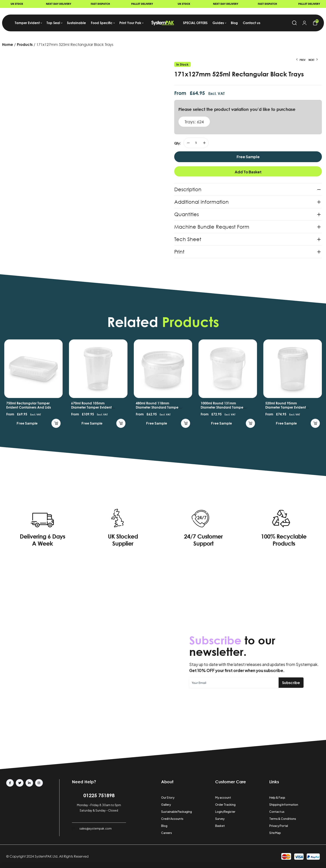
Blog (164, 826)
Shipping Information (284, 804)
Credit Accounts (172, 819)
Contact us (277, 812)
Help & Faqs (277, 797)
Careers (167, 833)
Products (25, 44)
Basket (220, 826)
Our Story (168, 797)
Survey (220, 819)
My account (223, 797)
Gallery (166, 804)
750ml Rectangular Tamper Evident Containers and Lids (49, 405)
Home (8, 44)
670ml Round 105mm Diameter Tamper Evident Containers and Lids (112, 407)
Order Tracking (225, 804)
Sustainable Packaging (177, 812)
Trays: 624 (194, 122)
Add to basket (248, 172)
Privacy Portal (279, 826)
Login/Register (225, 812)
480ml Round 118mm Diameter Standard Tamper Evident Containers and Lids (179, 407)
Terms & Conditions (283, 819)
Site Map (275, 833)
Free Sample (248, 157)
